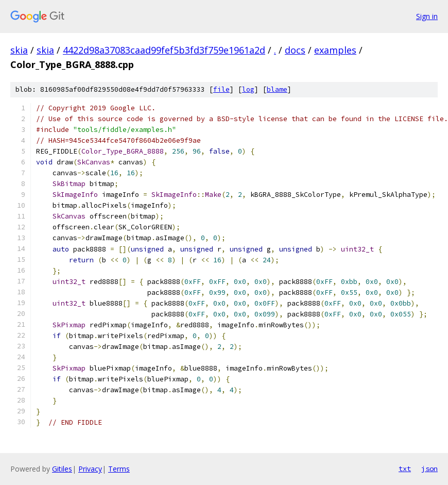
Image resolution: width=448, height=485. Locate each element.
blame (277, 89)
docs (295, 50)
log (248, 89)
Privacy (90, 469)
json (429, 469)
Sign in (427, 16)
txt (405, 469)
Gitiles (62, 469)
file (221, 89)
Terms (119, 469)
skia (19, 50)
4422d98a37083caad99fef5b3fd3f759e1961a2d (164, 50)
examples (335, 50)
